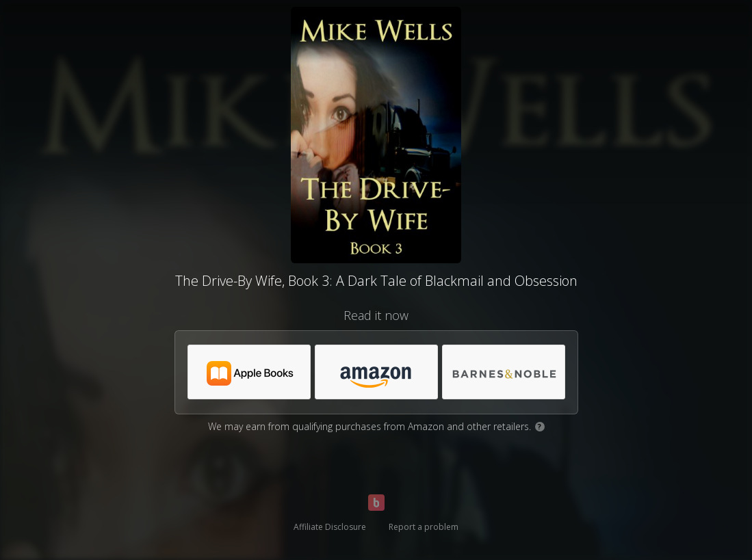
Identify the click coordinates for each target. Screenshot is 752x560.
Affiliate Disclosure (330, 527)
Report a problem (424, 527)
